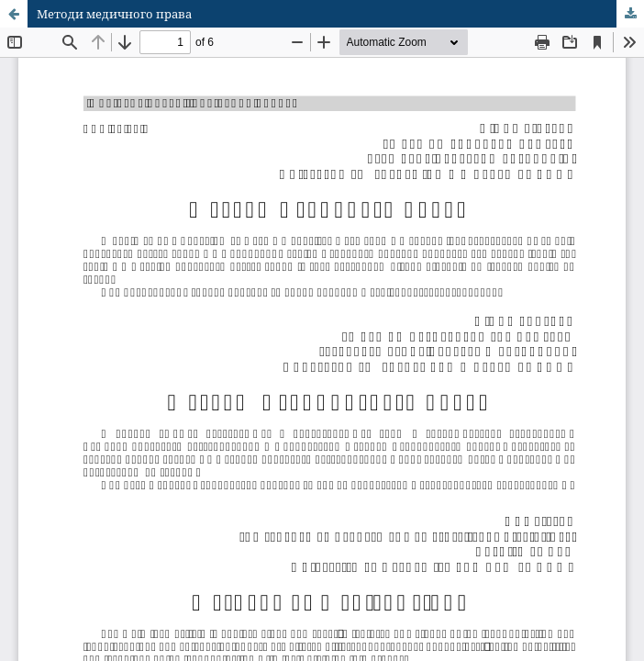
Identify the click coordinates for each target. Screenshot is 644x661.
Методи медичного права (114, 14)
